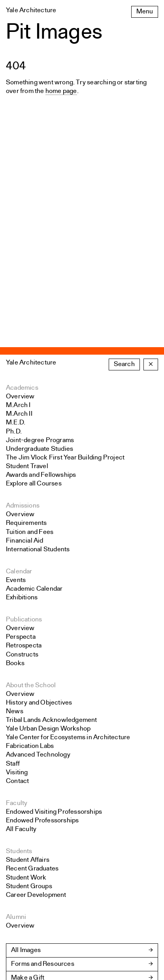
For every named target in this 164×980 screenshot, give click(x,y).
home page (61, 91)
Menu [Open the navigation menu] (145, 12)
